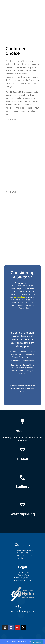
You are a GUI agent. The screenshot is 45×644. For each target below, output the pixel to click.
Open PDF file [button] (11, 119)
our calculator (19, 297)
